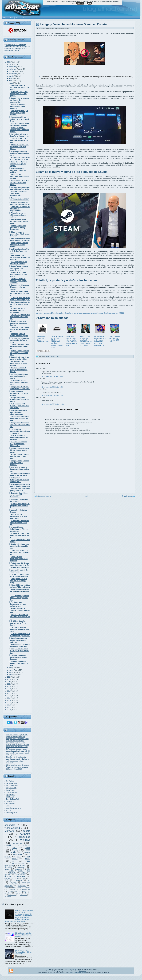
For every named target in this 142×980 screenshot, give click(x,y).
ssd (19, 857)
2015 (9, 698)
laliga (48, 356)
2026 (9, 62)
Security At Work (12, 783)
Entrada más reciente (44, 496)
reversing (8, 893)
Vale (90, 3)
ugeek (8, 806)
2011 (9, 707)
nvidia (14, 852)
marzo (11, 670)
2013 (9, 703)
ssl (29, 880)
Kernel (20, 871)
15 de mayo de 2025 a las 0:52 (52, 387)
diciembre (13, 67)
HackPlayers (11, 790)
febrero (12, 672)
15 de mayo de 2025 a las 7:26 (52, 396)
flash (25, 878)
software (27, 845)
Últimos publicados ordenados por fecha (16, 49)
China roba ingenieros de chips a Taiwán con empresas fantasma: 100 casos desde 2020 (17, 767)
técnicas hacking (25, 889)
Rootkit (7, 888)
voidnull (9, 810)
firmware (18, 869)
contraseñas (21, 875)
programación (19, 863)
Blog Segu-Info (11, 788)
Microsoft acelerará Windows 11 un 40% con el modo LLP (24, 952)
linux (28, 850)
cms (17, 878)
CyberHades (11, 795)
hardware (25, 834)
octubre (12, 71)
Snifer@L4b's (11, 801)
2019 (9, 689)
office (28, 869)
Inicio (87, 496)
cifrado (27, 861)
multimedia (21, 876)
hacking (27, 852)
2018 (9, 691)
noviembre (13, 69)
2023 (9, 679)
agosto (12, 76)
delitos (24, 891)
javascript (8, 876)
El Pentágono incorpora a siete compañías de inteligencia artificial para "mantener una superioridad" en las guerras (18, 752)
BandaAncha (11, 804)
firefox (7, 869)
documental (9, 886)
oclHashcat (8, 897)
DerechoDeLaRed (12, 799)
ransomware (19, 843)
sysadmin (22, 867)
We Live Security (12, 786)
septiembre (13, 74)
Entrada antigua (127, 496)
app (15, 861)
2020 (9, 686)
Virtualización (13, 891)
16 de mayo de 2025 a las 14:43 (52, 404)
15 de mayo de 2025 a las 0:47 (52, 377)
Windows (25, 840)
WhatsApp (18, 854)
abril (11, 668)
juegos (23, 873)
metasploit (12, 889)
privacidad (25, 837)
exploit (8, 857)
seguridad (11, 825)
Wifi (29, 857)
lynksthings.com (12, 813)
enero (11, 675)
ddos (15, 859)
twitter (28, 859)
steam (53, 356)
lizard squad (17, 888)
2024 (9, 677)
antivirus (13, 873)
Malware (10, 831)
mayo (11, 83)
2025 (9, 64)
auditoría (27, 888)
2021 (9, 684)
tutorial (27, 848)
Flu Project (10, 781)
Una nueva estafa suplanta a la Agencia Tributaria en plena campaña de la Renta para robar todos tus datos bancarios (17, 738)
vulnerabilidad (13, 828)
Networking (9, 867)
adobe (11, 871)
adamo (18, 893)
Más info (80, 3)
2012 (9, 705)
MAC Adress (12, 895)
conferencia (26, 882)
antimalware (24, 895)
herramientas (9, 865)
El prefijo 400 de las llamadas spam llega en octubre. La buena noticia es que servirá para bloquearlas (17, 760)
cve (15, 848)
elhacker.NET (73, 969)
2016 (9, 696)
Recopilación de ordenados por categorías (17, 46)
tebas (57, 356)
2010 (9, 710)
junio (11, 81)
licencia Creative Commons (77, 972)
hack (29, 871)
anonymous (19, 880)
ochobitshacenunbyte (13, 808)
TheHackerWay (11, 792)
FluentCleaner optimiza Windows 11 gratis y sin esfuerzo (23, 935)
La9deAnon (10, 797)
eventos (7, 878)
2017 (9, 693)
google (26, 831)
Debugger (22, 886)
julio (11, 78)
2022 (9, 682)
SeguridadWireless (18, 884)
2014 (9, 700)
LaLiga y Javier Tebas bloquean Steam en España (74, 24)
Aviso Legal (82, 971)
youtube (23, 865)
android (9, 845)
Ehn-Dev (27, 893)
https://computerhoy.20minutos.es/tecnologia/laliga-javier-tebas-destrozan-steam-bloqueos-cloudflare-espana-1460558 (80, 313)
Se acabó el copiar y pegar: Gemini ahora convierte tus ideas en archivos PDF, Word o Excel (17, 745)
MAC (7, 880)
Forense (13, 882)
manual (15, 850)
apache (8, 875)
